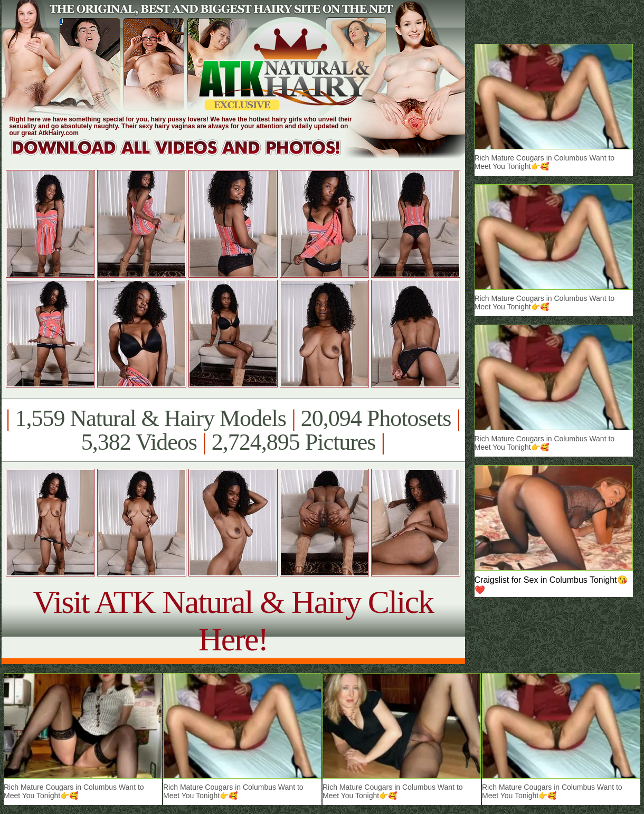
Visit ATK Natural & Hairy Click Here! (233, 621)
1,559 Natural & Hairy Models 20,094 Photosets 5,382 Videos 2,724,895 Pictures (233, 430)
